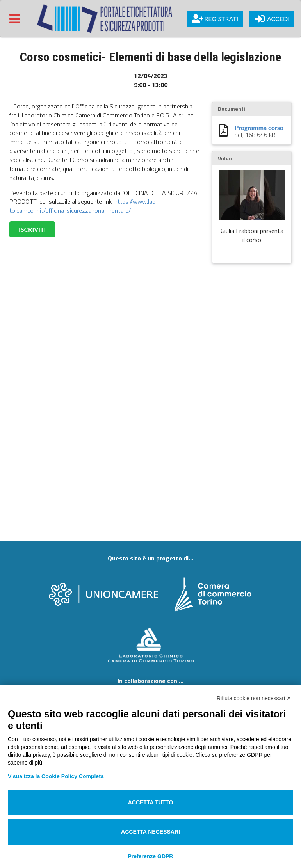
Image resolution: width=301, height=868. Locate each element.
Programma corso (259, 128)
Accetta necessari (150, 832)
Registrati (215, 19)
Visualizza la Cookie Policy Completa (56, 776)
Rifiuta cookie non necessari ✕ (254, 698)
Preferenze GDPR (151, 856)
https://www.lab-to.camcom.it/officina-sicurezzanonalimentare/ (84, 206)
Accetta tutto (151, 802)
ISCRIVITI (32, 229)
